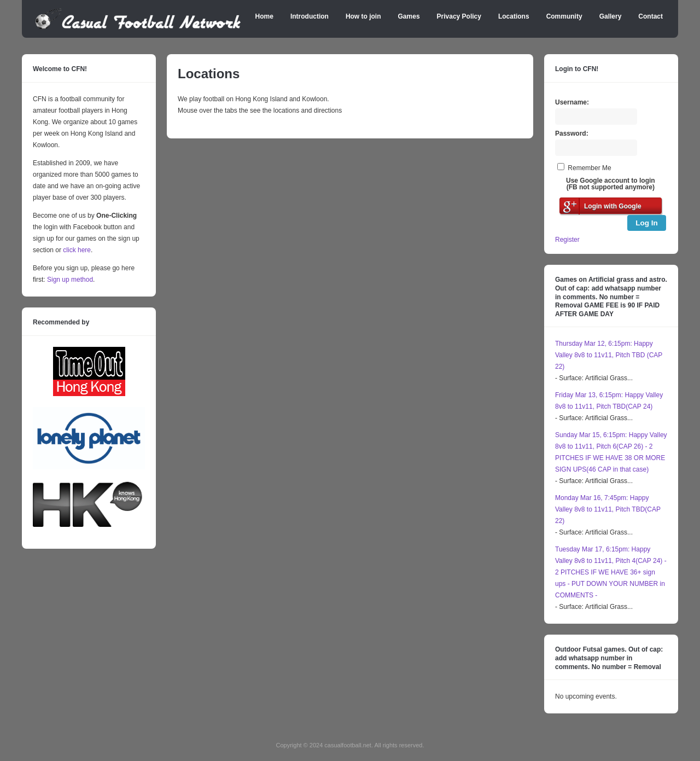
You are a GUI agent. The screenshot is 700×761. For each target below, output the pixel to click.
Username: (572, 102)
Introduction (310, 16)
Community (564, 16)
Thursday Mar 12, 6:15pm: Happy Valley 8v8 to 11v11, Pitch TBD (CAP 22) (609, 355)
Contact (651, 16)
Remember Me (589, 168)
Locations (514, 16)
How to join (363, 16)
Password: (572, 133)
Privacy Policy (459, 16)
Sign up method (69, 280)
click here (77, 250)
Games (409, 16)
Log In (647, 223)
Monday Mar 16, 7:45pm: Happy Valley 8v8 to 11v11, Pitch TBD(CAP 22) (608, 509)
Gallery (611, 16)
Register (567, 240)
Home (264, 16)
